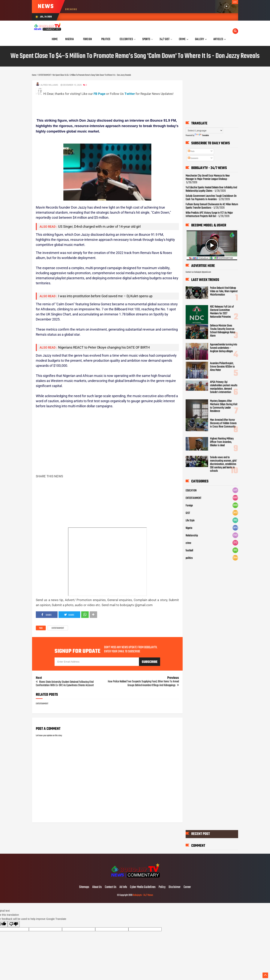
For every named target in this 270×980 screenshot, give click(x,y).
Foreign (189, 506)
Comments (193, 158)
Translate (202, 135)
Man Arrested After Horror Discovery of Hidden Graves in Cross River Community (223, 423)
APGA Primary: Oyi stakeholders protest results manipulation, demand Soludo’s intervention (224, 387)
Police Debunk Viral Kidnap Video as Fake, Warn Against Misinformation (224, 291)
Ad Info (123, 887)
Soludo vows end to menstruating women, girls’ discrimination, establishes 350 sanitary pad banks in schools (223, 464)
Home (55, 39)
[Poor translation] (14, 924)
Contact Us (111, 887)
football (189, 551)
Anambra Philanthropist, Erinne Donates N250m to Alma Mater (222, 367)
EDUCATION (191, 491)
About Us (97, 887)
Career (187, 887)
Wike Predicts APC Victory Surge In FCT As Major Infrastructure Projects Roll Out (209, 215)
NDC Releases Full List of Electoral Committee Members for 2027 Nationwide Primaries (222, 312)
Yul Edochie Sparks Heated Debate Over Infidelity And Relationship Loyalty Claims (211, 189)
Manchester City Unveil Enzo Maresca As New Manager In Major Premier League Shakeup (208, 177)
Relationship (192, 536)
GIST (188, 513)
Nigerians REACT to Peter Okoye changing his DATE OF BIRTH (104, 347)
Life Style (190, 521)
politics (189, 558)
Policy (162, 887)
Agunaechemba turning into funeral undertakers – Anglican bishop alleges (224, 348)
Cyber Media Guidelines (143, 887)
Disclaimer (175, 887)
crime (188, 543)
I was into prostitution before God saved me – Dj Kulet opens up (105, 296)
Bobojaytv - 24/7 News (143, 895)
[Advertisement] (104, 105)
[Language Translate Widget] (204, 130)
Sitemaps (84, 887)
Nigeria (189, 528)
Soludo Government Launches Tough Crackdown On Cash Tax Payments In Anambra (211, 198)
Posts (191, 151)
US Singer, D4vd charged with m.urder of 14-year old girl (99, 226)
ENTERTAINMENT (58, 628)
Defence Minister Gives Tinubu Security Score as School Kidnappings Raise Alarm (223, 331)
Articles (218, 39)
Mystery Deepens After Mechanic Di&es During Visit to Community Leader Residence (224, 406)
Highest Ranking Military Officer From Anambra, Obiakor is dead (222, 442)
